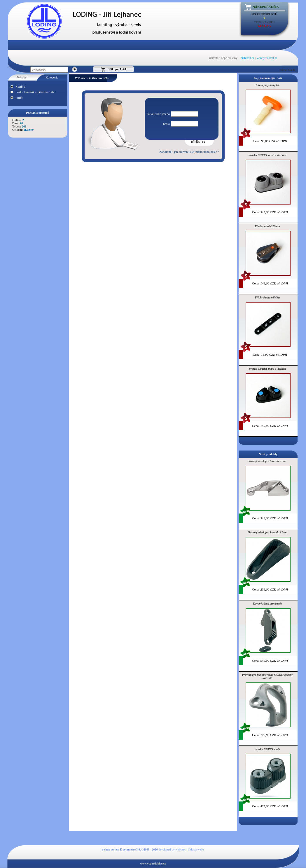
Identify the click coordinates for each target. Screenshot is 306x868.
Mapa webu (197, 849)
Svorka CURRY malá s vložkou (267, 369)
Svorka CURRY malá (267, 749)
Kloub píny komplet (267, 85)
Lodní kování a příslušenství (35, 92)
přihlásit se (248, 58)
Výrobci (22, 77)
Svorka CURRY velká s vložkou (267, 155)
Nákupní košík (266, 7)
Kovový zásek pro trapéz (267, 604)
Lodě (19, 98)
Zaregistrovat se (267, 58)
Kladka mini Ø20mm (267, 226)
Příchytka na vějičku (267, 297)
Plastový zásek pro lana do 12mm (267, 532)
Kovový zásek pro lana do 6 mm (267, 461)
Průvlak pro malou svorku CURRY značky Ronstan (267, 676)
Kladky (20, 87)
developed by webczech (173, 849)
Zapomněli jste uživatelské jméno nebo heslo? (189, 152)
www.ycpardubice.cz (153, 863)
